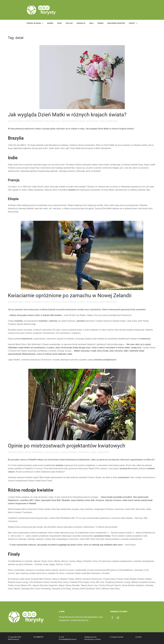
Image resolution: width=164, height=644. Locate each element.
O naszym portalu (117, 637)
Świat (59, 23)
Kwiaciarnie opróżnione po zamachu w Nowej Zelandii (70, 295)
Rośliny (69, 23)
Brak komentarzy (109, 121)
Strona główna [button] (35, 23)
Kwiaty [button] (133, 23)
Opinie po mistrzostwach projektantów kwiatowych (67, 446)
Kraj (91, 23)
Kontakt (138, 637)
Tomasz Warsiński (33, 121)
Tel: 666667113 (38, 637)
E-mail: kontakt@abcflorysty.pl (68, 638)
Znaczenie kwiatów (116, 23)
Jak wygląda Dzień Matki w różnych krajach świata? (67, 115)
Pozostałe (85, 452)
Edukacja (81, 23)
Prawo (101, 23)
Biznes (50, 23)
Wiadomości (93, 121)
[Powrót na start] (42, 10)
